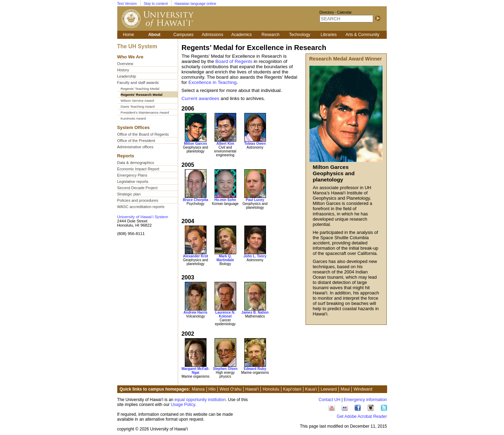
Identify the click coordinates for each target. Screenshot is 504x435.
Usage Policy (183, 405)
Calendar (344, 12)
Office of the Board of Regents (143, 134)
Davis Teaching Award (138, 106)
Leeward (329, 389)
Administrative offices (135, 147)
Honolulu (271, 389)
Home (128, 35)
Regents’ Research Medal (142, 95)
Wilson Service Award (138, 101)
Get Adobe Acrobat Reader (362, 416)
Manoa (198, 389)
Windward (363, 389)
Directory (327, 12)
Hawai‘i (252, 389)
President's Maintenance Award (145, 112)
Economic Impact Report (138, 169)
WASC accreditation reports (141, 207)
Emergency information (365, 400)
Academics (242, 35)
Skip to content (156, 4)
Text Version (127, 4)
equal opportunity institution (200, 400)
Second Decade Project (138, 188)
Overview (125, 64)
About (155, 35)
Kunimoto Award (133, 118)
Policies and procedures (138, 200)
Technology (300, 35)
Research (270, 35)
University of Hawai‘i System (143, 217)
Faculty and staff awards (138, 83)
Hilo (212, 389)
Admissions (212, 35)
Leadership (127, 76)
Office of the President (136, 141)
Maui (345, 389)
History (123, 70)
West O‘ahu (230, 389)
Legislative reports (133, 181)
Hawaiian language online (195, 4)
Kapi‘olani (292, 389)
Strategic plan (129, 194)
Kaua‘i (311, 389)
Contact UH (329, 400)
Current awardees (201, 98)
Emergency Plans (132, 175)
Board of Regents (234, 61)
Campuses (183, 35)
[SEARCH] (346, 19)
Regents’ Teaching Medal (140, 89)
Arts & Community (362, 35)
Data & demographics (136, 163)
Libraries (329, 35)
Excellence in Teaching (212, 82)
